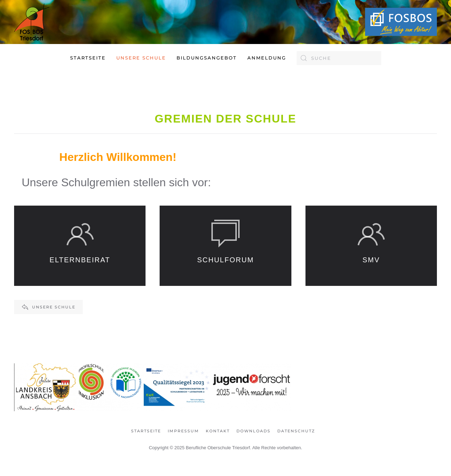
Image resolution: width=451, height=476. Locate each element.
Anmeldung (267, 58)
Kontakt (218, 431)
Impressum (183, 431)
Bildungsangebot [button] (207, 58)
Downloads (254, 431)
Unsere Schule (48, 307)
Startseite (88, 58)
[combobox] (339, 58)
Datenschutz (296, 431)
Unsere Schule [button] (141, 58)
